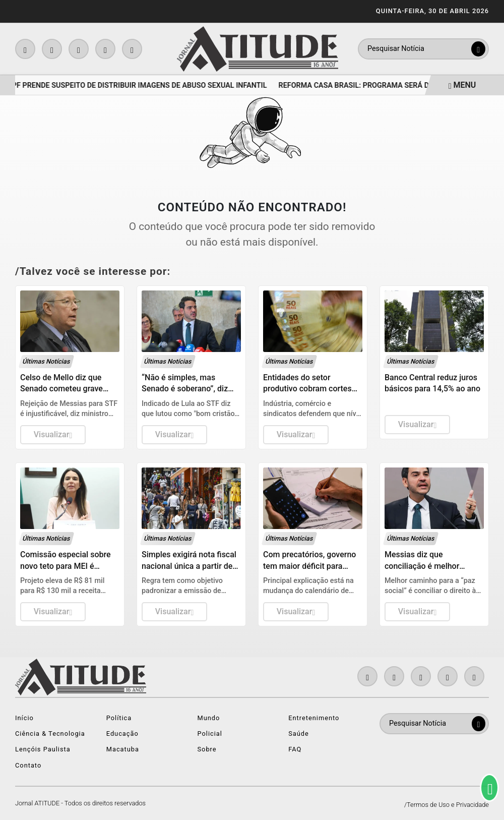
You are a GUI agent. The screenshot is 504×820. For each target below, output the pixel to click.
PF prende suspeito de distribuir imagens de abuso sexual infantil (141, 85)
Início (24, 718)
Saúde (299, 734)
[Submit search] (478, 49)
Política (119, 718)
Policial (210, 734)
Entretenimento (314, 718)
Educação (122, 734)
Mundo (209, 718)
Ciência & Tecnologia (50, 734)
